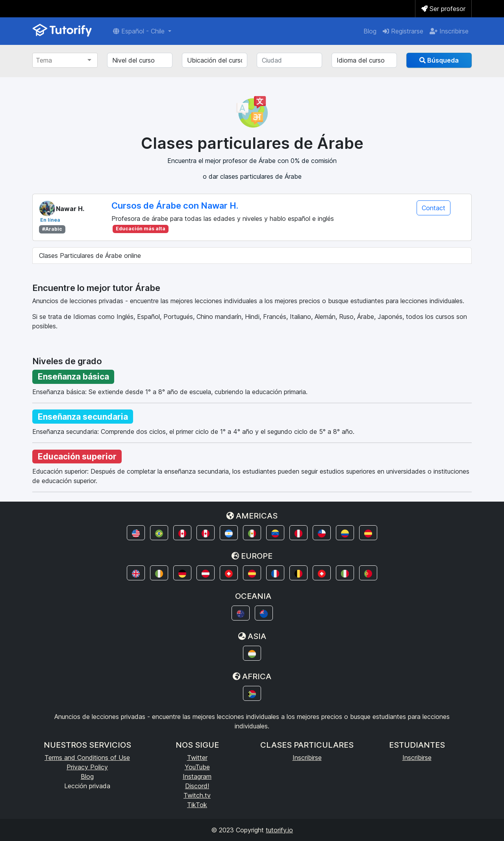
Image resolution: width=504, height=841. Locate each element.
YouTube (197, 767)
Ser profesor (443, 9)
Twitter (197, 758)
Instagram (197, 776)
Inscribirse (449, 31)
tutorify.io (279, 830)
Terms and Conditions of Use (87, 758)
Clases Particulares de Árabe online (90, 256)
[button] (136, 533)
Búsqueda (439, 60)
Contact (434, 208)
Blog (370, 31)
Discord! (197, 786)
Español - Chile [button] (140, 31)
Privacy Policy (87, 767)
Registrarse (403, 31)
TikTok (197, 805)
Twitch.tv (197, 795)
